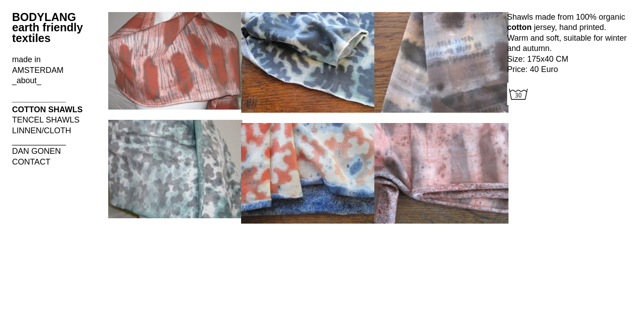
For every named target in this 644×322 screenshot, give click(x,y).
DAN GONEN (36, 151)
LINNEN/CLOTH (42, 131)
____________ (39, 99)
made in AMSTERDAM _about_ (38, 70)
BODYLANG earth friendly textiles (47, 28)
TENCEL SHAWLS (46, 120)
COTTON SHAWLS (47, 110)
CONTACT (31, 162)
